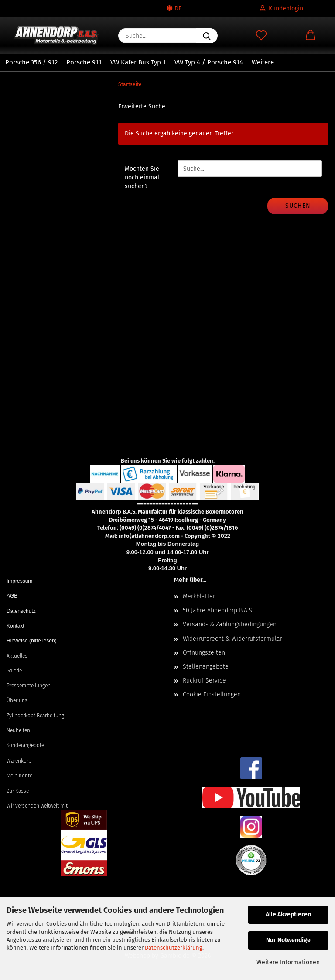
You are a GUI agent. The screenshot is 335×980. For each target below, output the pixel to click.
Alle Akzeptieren (288, 914)
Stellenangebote (206, 667)
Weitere (263, 62)
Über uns (17, 700)
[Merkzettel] (261, 36)
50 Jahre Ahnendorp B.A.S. (218, 610)
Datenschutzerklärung (174, 948)
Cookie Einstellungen (212, 694)
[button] (310, 36)
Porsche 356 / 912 (31, 62)
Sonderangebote (25, 745)
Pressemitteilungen (29, 686)
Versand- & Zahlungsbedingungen (230, 624)
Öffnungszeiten (204, 653)
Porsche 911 (84, 62)
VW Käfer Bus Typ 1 (138, 62)
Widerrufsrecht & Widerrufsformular (232, 639)
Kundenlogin (282, 8)
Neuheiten (18, 730)
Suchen (298, 206)
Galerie (14, 671)
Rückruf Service (204, 681)
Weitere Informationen (288, 962)
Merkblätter (199, 596)
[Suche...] (207, 36)
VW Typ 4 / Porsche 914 (209, 62)
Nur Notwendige (288, 940)
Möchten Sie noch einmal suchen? (142, 177)
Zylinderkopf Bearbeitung (35, 716)
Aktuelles (17, 656)
